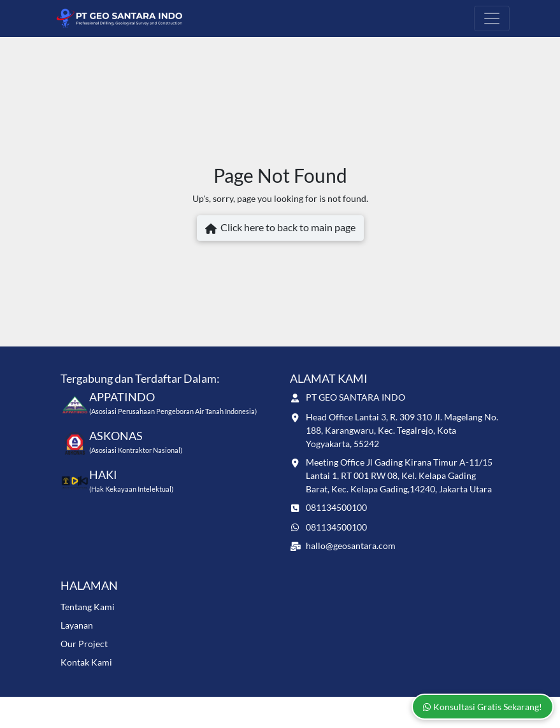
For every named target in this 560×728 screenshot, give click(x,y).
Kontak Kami (86, 662)
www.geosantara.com (154, 707)
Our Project (84, 644)
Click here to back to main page (280, 229)
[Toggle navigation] (492, 18)
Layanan (77, 625)
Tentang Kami (88, 607)
